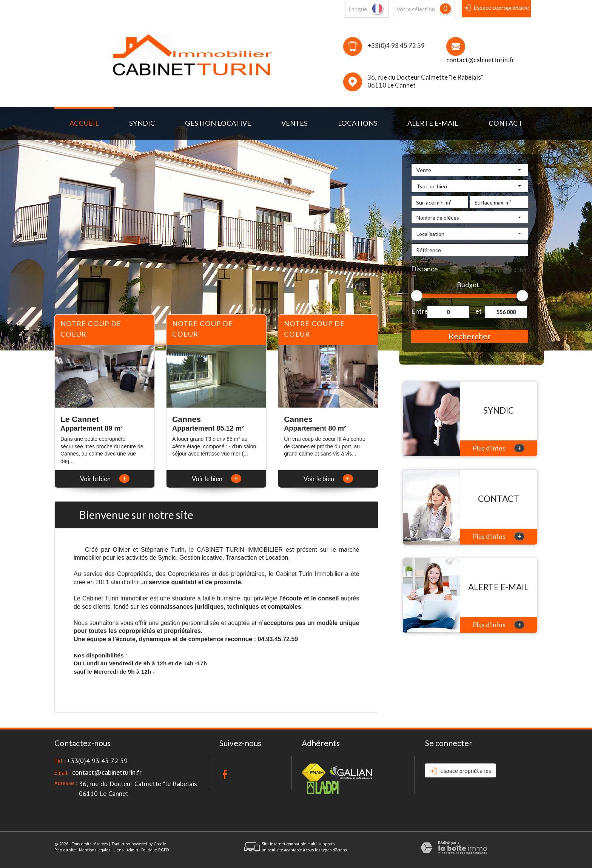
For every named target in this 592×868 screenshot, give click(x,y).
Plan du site (65, 850)
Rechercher (470, 336)
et (479, 311)
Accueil (84, 123)
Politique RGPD (155, 850)
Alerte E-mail (433, 123)
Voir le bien (105, 479)
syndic (142, 123)
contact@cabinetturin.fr (480, 60)
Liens (118, 850)
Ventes (294, 123)
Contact (506, 123)
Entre (419, 311)
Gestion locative (218, 123)
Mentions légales (95, 850)
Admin (132, 850)
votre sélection (416, 9)
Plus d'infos (499, 448)
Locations (358, 123)
